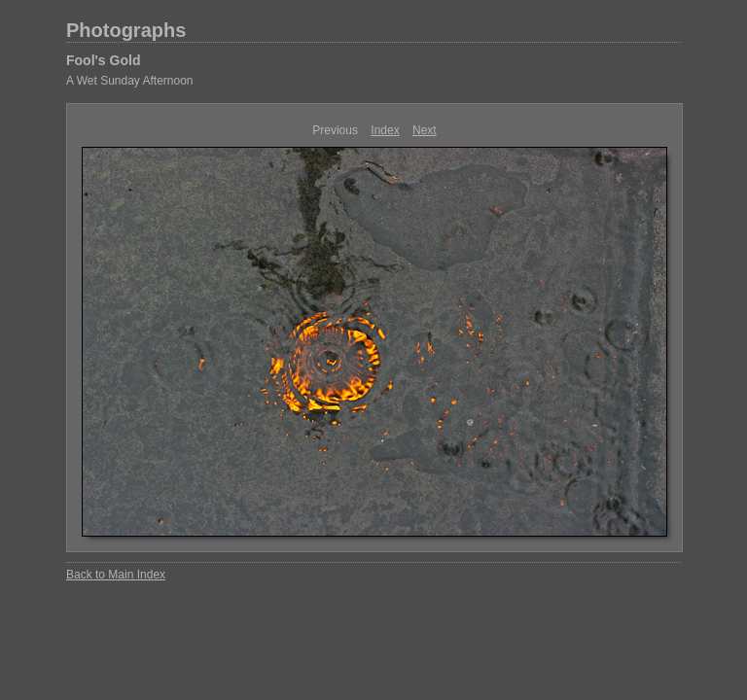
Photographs (126, 30)
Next (425, 130)
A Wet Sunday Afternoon (130, 81)
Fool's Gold (103, 60)
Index (385, 130)
